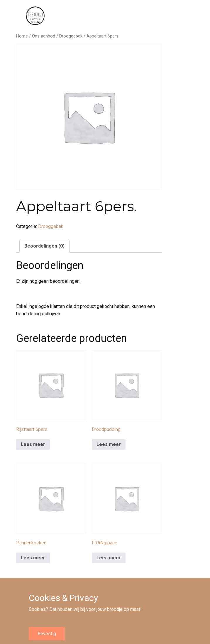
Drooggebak (71, 36)
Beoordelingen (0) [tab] (44, 246)
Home (22, 36)
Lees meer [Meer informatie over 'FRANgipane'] (109, 558)
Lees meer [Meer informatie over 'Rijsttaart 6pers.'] (33, 444)
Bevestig (47, 634)
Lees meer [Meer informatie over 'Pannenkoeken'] (33, 558)
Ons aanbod (44, 36)
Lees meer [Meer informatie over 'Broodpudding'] (109, 444)
